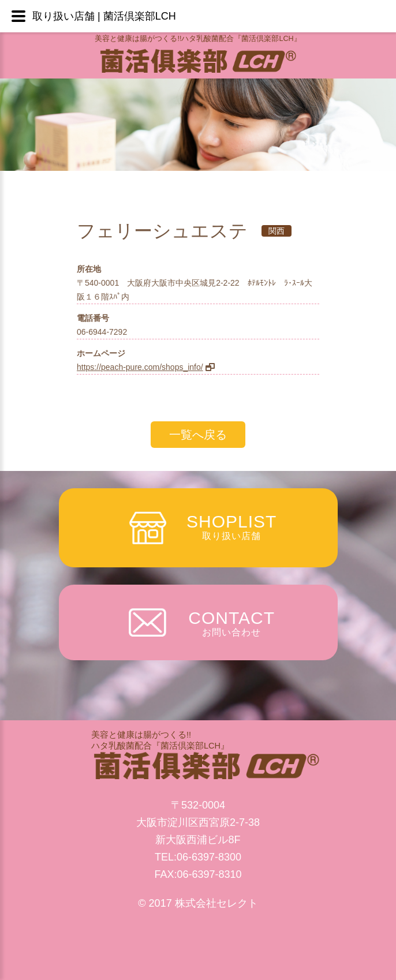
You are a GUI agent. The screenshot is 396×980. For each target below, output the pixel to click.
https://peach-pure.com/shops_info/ (140, 367)
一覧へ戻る (198, 435)
